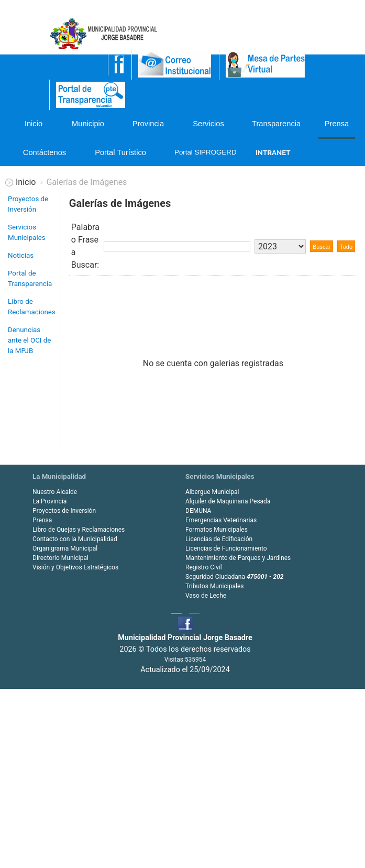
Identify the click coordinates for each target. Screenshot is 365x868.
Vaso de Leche (206, 596)
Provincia (148, 124)
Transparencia (276, 124)
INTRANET (273, 152)
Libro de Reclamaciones (32, 307)
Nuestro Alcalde (55, 492)
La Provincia (49, 501)
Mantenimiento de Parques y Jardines (238, 558)
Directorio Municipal (60, 558)
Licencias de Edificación (219, 539)
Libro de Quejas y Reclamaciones (79, 530)
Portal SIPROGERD (204, 152)
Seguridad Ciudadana (235, 577)
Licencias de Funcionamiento (226, 548)
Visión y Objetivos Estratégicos (75, 567)
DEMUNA (198, 511)
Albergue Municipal (212, 492)
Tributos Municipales (214, 586)
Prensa (337, 124)
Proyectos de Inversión (28, 204)
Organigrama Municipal (65, 548)
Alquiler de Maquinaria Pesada (228, 501)
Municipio (88, 124)
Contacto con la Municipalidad (75, 539)
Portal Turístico (120, 152)
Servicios (208, 124)
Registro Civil (204, 567)
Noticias (21, 255)
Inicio (34, 124)
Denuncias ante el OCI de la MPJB (29, 340)
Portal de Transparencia (30, 278)
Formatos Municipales (217, 530)
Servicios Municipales (27, 232)
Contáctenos (45, 152)
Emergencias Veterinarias (221, 520)
